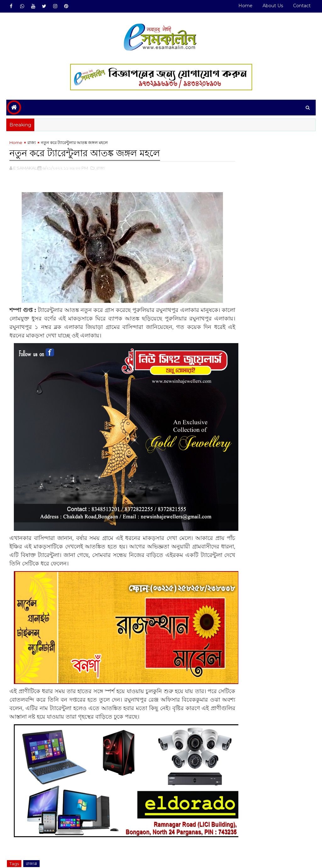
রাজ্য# (31, 833)
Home (245, 6)
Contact (302, 6)
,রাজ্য (100, 169)
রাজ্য (32, 144)
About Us (273, 6)
